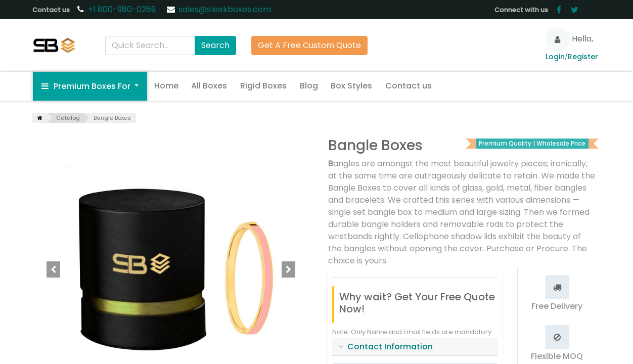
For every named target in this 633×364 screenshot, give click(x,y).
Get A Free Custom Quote (309, 45)
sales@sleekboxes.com (225, 9)
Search (215, 45)
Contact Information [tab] (390, 347)
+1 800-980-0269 (123, 9)
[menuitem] (166, 86)
